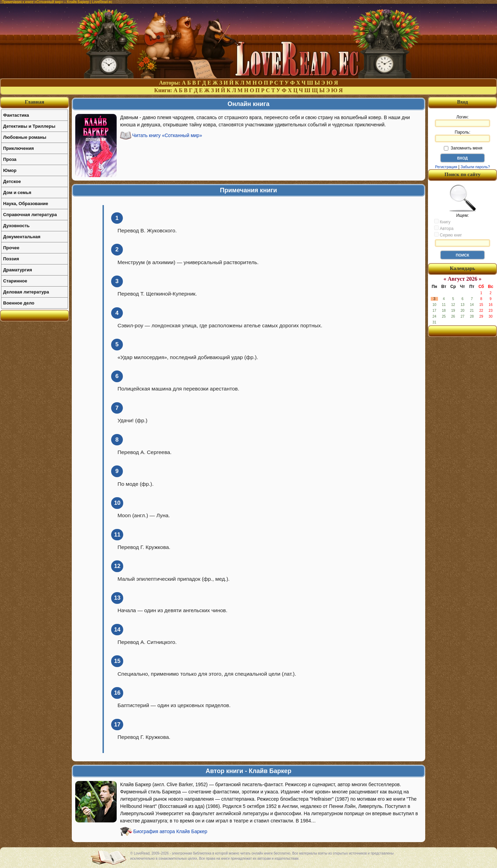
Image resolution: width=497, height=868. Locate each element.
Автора (444, 228)
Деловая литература (26, 292)
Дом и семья (17, 192)
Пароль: (462, 136)
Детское (12, 181)
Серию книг (448, 235)
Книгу (442, 222)
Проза (10, 159)
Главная (35, 102)
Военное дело (19, 303)
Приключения (18, 148)
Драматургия (18, 270)
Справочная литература (30, 215)
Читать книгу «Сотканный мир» (167, 135)
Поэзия (11, 259)
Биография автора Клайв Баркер (170, 831)
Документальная (22, 237)
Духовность (16, 226)
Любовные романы (25, 137)
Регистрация (446, 167)
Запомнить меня (463, 148)
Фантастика (16, 115)
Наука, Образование (26, 204)
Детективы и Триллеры (29, 126)
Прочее (11, 248)
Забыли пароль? (475, 167)
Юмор (10, 170)
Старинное (15, 281)
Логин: (462, 121)
